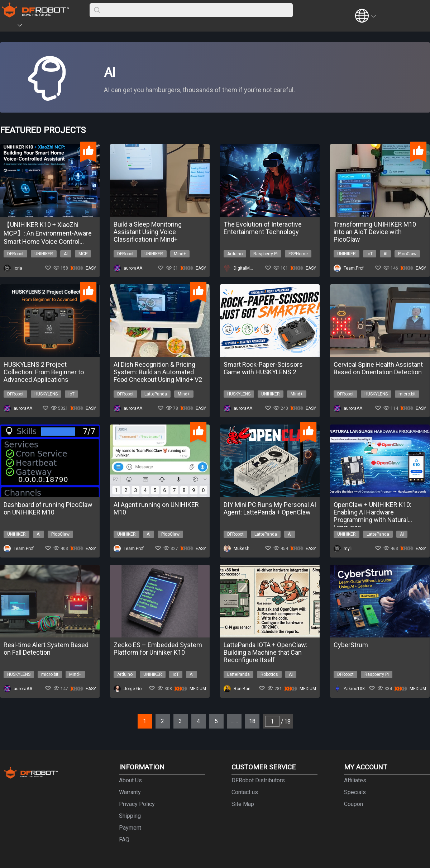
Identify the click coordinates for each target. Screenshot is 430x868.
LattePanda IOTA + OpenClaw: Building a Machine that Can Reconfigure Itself (266, 652)
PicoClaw (407, 254)
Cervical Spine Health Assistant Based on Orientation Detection (378, 368)
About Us (130, 780)
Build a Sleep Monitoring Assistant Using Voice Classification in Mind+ (148, 232)
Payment (130, 828)
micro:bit (407, 394)
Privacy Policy (137, 804)
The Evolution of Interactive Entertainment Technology (263, 228)
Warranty (130, 792)
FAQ (124, 839)
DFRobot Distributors (258, 780)
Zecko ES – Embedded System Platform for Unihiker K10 (158, 649)
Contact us (245, 792)
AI (66, 254)
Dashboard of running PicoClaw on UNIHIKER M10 (48, 508)
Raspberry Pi (266, 254)
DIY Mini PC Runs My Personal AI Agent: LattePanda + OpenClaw (270, 508)
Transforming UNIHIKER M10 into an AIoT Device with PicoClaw (375, 232)
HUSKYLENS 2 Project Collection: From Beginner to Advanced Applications (44, 372)
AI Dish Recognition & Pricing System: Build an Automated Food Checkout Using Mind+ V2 (158, 372)
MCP (83, 254)
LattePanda (156, 394)
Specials (355, 792)
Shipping (130, 816)
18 (252, 721)
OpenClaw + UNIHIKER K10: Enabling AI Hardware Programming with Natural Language (372, 512)
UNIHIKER (44, 254)
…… (234, 721)
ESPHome (298, 254)
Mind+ (180, 254)
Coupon (353, 804)
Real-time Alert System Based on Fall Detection (46, 649)
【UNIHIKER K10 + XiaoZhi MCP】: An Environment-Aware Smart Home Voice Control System (48, 233)
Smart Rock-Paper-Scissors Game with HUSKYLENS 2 (263, 368)
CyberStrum (351, 645)
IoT (370, 254)
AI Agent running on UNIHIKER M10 (156, 508)
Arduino (235, 254)
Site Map (243, 804)
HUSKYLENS (46, 394)
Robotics (269, 674)
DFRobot (15, 254)
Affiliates (355, 780)
